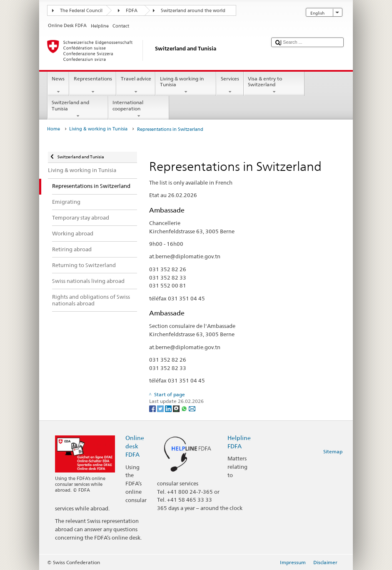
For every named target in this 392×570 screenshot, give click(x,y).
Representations (93, 85)
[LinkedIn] (169, 408)
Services (230, 85)
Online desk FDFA (135, 446)
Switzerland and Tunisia (78, 109)
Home (54, 129)
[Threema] (177, 408)
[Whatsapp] (185, 408)
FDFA (132, 11)
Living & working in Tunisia (186, 85)
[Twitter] (161, 408)
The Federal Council (81, 11)
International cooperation (139, 109)
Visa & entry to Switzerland (274, 85)
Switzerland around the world (193, 11)
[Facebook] (153, 408)
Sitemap (333, 451)
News (58, 85)
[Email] (192, 408)
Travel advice (136, 85)
